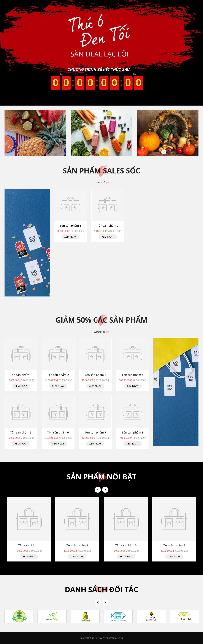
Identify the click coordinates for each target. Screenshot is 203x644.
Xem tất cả (100, 182)
